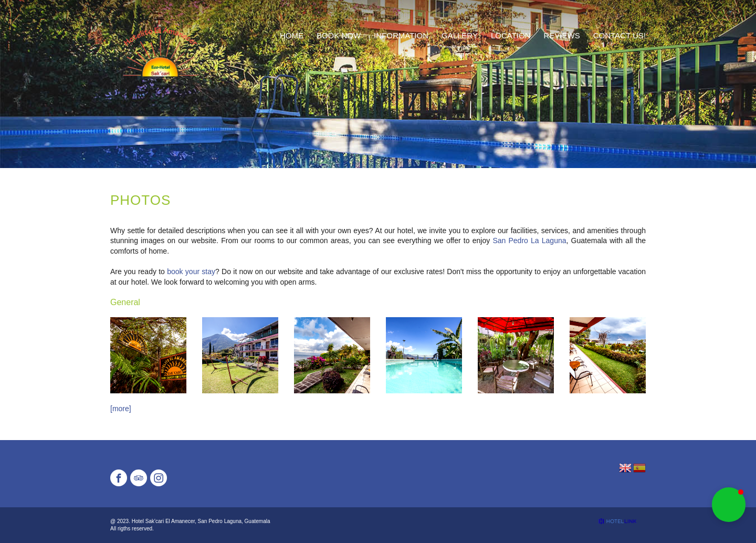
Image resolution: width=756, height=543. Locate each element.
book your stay (191, 271)
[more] (121, 409)
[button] (729, 505)
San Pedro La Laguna (529, 241)
